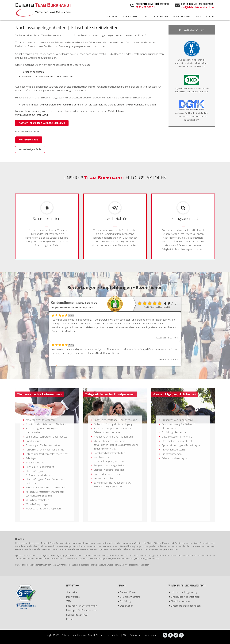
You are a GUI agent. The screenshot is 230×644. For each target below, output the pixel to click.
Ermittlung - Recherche (174, 432)
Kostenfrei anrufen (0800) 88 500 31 (42, 123)
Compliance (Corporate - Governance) (46, 437)
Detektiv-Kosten (128, 592)
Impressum (151, 635)
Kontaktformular (29, 140)
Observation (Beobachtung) (177, 441)
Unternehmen (160, 16)
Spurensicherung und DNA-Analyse (181, 445)
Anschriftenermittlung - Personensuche (115, 420)
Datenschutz (136, 635)
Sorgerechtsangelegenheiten (110, 465)
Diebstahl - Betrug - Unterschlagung (113, 424)
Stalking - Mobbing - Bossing (109, 470)
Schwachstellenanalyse (174, 458)
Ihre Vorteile (130, 16)
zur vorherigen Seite (30, 149)
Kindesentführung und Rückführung (113, 437)
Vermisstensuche (103, 478)
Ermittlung (125, 601)
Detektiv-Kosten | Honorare (177, 437)
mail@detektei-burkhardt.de (197, 7)
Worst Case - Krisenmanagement (44, 508)
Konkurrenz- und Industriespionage (45, 450)
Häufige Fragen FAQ (77, 615)
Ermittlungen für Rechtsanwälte (43, 445)
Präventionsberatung (173, 450)
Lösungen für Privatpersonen (82, 610)
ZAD (145, 16)
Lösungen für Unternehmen (82, 606)
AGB (125, 635)
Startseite (112, 16)
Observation (127, 606)
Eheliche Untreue (180, 601)
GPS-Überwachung (130, 597)
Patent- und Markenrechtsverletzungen (47, 454)
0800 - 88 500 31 (145, 7)
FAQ (198, 16)
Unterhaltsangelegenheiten (109, 474)
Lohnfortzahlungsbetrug (184, 592)
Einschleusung (33, 441)
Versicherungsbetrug (37, 500)
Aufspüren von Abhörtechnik (178, 420)
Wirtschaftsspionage (37, 504)
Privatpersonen (182, 16)
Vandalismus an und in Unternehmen (46, 487)
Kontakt (211, 16)
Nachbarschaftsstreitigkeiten (109, 453)
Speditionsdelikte (35, 462)
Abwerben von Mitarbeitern (41, 420)
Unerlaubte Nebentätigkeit (40, 467)
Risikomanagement (172, 454)
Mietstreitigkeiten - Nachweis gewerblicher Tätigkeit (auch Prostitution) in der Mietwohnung (116, 445)
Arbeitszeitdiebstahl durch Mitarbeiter (46, 424)
